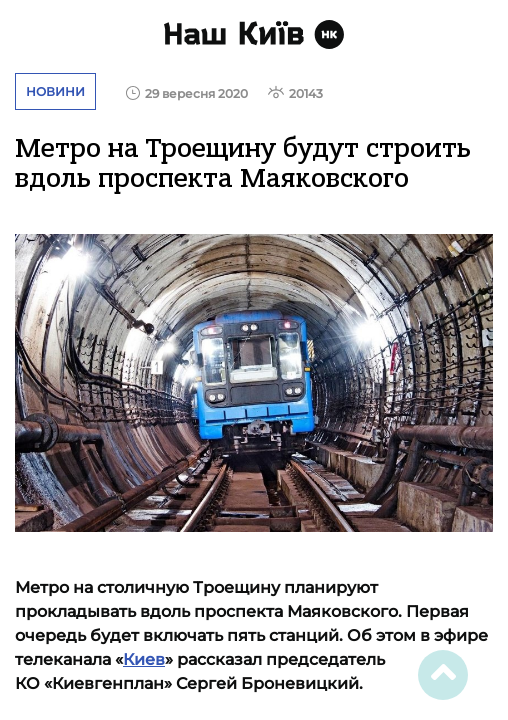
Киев (144, 659)
